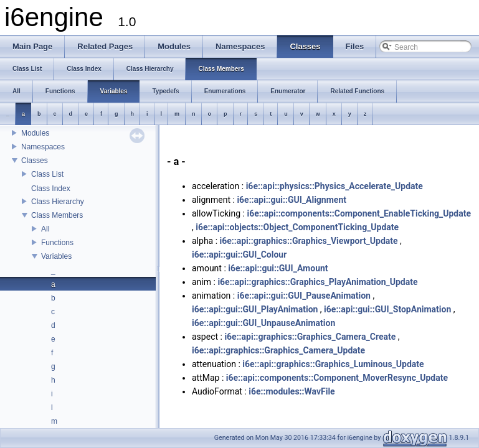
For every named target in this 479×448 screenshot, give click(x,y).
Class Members (57, 215)
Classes (35, 161)
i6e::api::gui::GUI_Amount (278, 268)
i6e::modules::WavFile (292, 391)
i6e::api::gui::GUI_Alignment (292, 200)
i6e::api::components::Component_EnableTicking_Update (359, 213)
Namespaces (43, 147)
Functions (57, 243)
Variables (56, 256)
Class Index (51, 189)
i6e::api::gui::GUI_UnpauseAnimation (263, 323)
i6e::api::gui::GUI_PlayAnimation (255, 309)
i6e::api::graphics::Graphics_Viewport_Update (309, 241)
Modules (35, 133)
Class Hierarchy (58, 202)
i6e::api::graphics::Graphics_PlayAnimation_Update (317, 282)
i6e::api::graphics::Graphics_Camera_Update (278, 350)
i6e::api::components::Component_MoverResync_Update (337, 378)
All (45, 229)
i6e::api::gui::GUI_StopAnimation (387, 309)
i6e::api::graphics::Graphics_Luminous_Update (333, 364)
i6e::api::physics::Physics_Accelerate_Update (334, 186)
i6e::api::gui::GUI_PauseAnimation (304, 296)
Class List (47, 174)
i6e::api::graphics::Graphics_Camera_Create (310, 337)
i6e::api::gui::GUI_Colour (239, 254)
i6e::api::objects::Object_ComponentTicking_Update (297, 227)
